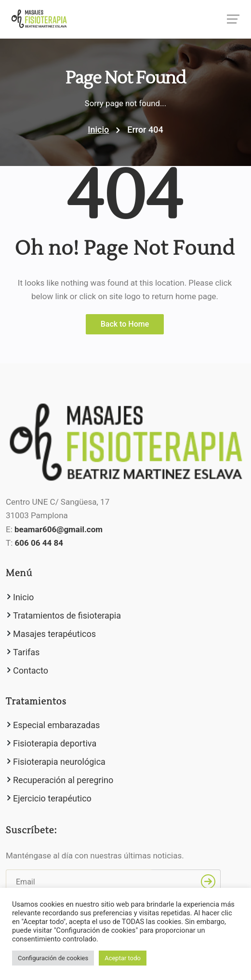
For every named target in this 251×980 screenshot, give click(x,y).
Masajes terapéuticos (54, 634)
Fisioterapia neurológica (59, 762)
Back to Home (125, 324)
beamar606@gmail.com (59, 529)
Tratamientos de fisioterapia (67, 615)
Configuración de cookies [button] (53, 958)
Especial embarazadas (56, 725)
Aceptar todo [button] (123, 958)
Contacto (31, 670)
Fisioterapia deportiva (55, 743)
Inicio (98, 130)
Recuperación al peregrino (63, 780)
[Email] (79, 882)
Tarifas (26, 652)
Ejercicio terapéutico (52, 798)
